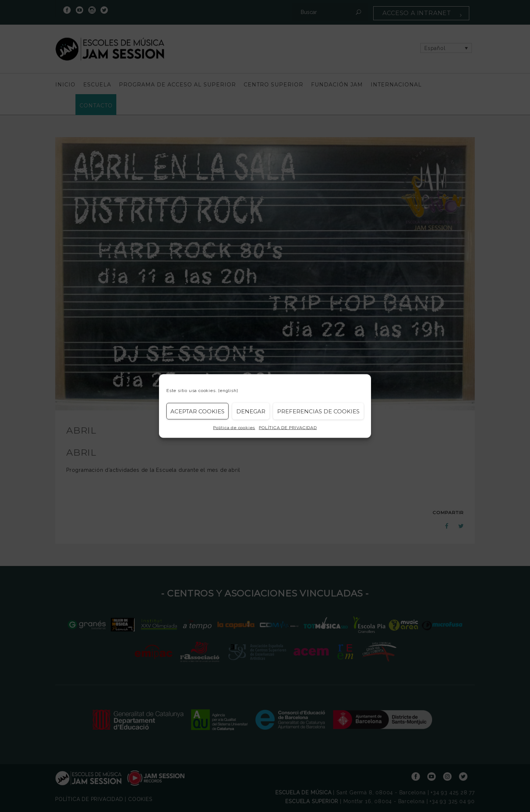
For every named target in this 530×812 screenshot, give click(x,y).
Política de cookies (234, 428)
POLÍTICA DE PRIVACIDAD (288, 428)
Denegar (251, 411)
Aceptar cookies (197, 411)
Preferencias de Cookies (318, 411)
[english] (228, 391)
